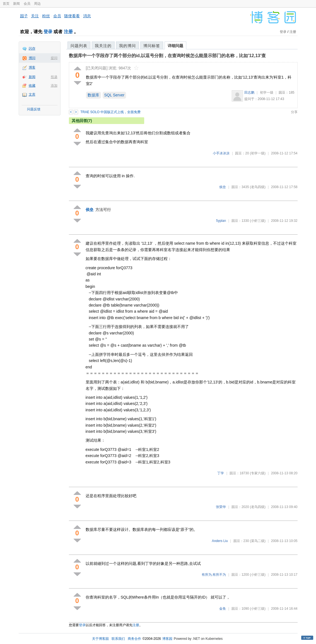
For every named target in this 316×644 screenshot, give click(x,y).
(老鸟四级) (258, 187)
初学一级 (267, 93)
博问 (32, 58)
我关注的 (103, 46)
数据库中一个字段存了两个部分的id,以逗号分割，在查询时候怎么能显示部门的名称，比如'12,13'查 (167, 56)
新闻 (16, 4)
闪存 (32, 48)
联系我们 (118, 639)
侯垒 (223, 187)
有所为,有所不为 (214, 575)
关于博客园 (100, 639)
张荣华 (221, 507)
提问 (54, 58)
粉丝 (46, 16)
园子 (24, 16)
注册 (68, 32)
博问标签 (152, 46)
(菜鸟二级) (258, 541)
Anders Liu (220, 541)
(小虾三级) (258, 221)
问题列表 (79, 46)
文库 (32, 94)
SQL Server (114, 95)
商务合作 (134, 639)
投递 (54, 77)
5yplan (221, 221)
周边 (37, 4)
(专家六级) (258, 473)
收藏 (32, 86)
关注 (35, 16)
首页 (6, 4)
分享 (294, 112)
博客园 (167, 639)
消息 (87, 16)
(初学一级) (258, 153)
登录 (48, 32)
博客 (32, 67)
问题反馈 (34, 109)
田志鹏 (249, 93)
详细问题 (175, 46)
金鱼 (223, 609)
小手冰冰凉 (221, 153)
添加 (54, 86)
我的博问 (127, 46)
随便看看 (72, 16)
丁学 (221, 473)
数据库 (93, 95)
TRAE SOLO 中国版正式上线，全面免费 (110, 112)
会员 (27, 4)
